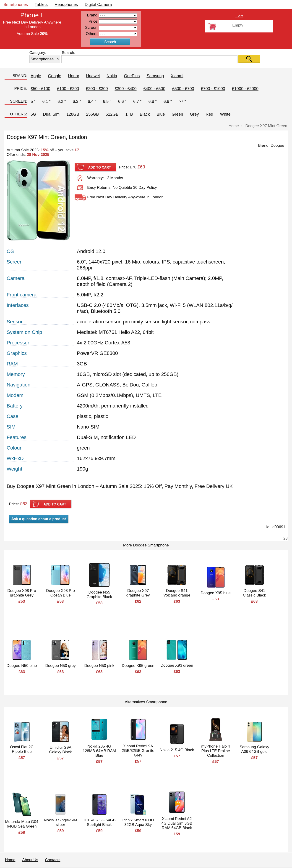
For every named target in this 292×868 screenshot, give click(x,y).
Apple (36, 76)
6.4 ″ (92, 101)
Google (55, 76)
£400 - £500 (154, 89)
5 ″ (33, 101)
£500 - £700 (183, 89)
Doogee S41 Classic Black (254, 593)
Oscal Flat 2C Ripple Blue (22, 749)
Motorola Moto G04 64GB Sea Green (22, 824)
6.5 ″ (107, 101)
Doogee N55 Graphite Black (99, 595)
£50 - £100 (40, 89)
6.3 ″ (77, 101)
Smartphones (16, 5)
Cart (239, 16)
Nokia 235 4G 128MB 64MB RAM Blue (99, 751)
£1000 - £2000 (245, 89)
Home (10, 860)
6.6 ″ (122, 101)
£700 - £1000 (213, 89)
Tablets (41, 5)
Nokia (112, 76)
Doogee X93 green (177, 665)
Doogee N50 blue (22, 666)
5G (33, 114)
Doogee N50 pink (99, 666)
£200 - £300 (97, 89)
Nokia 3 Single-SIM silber (60, 822)
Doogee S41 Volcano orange (177, 593)
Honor (74, 76)
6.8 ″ (152, 101)
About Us (30, 860)
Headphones (66, 5)
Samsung (155, 76)
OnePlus (132, 76)
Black (145, 114)
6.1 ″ (47, 101)
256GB (92, 114)
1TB (129, 114)
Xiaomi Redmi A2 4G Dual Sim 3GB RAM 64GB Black (177, 823)
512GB (112, 114)
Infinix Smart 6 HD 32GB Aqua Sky (138, 822)
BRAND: (20, 76)
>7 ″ (182, 101)
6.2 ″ (62, 101)
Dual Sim (51, 114)
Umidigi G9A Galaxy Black (61, 750)
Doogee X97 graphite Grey (138, 593)
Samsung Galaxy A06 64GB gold (254, 749)
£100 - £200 (68, 89)
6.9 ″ (168, 101)
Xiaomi (177, 76)
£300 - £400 (125, 89)
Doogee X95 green (138, 666)
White (225, 114)
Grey (194, 114)
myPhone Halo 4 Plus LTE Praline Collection (216, 751)
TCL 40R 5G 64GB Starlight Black (99, 822)
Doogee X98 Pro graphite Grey (22, 593)
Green (177, 114)
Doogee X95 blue (216, 593)
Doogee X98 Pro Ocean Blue (60, 593)
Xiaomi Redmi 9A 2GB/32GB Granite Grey (138, 751)
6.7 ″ (137, 101)
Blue (161, 114)
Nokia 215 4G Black (177, 750)
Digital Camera (98, 5)
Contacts (53, 860)
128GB (73, 114)
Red (210, 114)
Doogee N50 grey (61, 666)
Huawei (93, 76)
